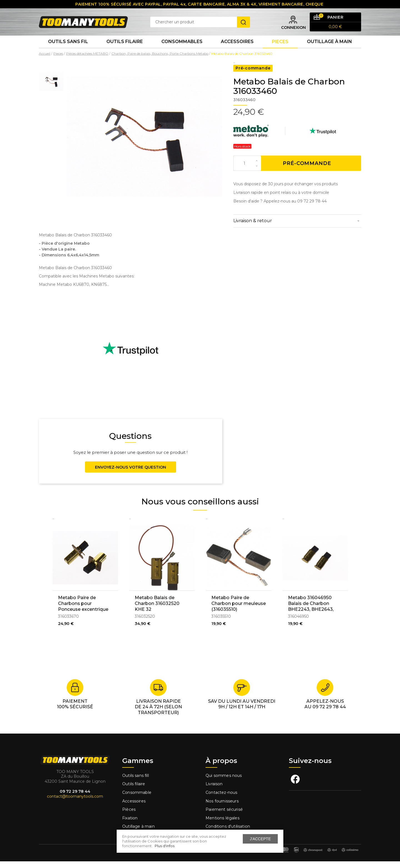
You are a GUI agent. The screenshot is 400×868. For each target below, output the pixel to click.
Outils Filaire (125, 47)
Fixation (130, 824)
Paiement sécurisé (224, 816)
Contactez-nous (221, 799)
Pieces (280, 47)
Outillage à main (329, 47)
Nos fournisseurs (222, 807)
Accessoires (237, 47)
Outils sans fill (136, 782)
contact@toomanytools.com (75, 803)
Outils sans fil (68, 47)
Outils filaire (134, 791)
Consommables (182, 47)
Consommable (137, 799)
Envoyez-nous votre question (131, 474)
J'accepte (260, 839)
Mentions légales (223, 824)
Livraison (214, 791)
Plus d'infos (165, 846)
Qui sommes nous (224, 782)
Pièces (129, 816)
